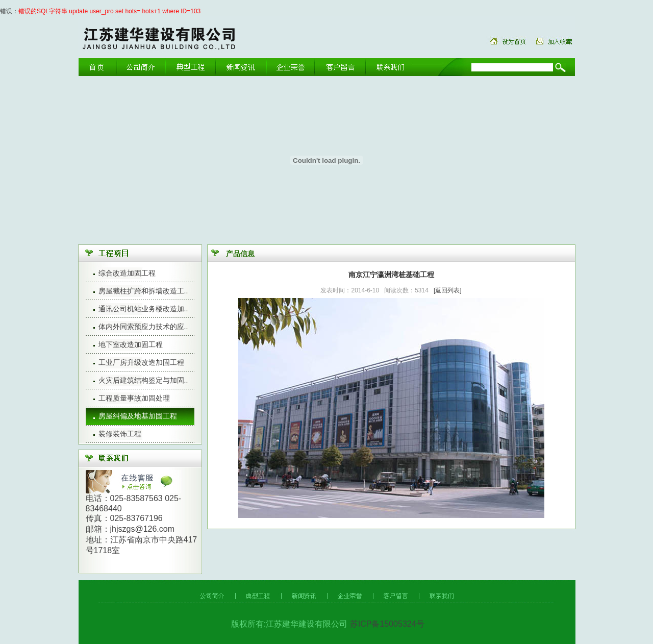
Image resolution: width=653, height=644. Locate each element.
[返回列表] (448, 290)
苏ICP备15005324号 (386, 624)
